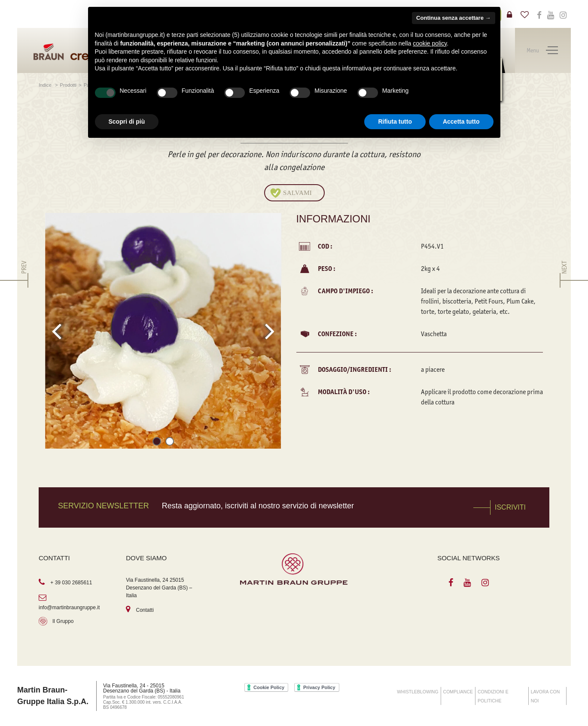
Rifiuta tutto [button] (395, 122)
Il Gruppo (63, 621)
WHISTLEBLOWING (417, 692)
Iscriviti (510, 507)
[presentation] (56, 331)
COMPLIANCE (458, 692)
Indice (46, 85)
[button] (157, 443)
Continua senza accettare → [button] (453, 18)
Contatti (145, 610)
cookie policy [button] (430, 43)
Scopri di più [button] (127, 122)
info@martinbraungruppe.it (69, 608)
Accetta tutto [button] (461, 122)
